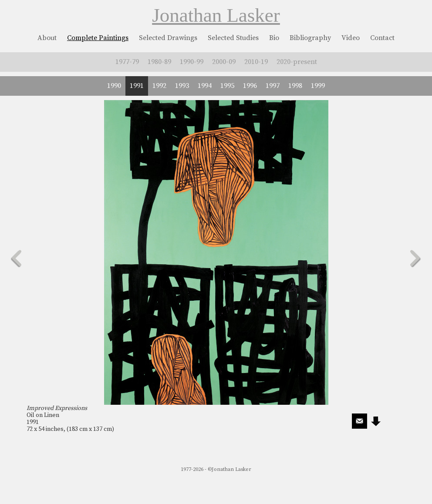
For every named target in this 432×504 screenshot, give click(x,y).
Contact (382, 38)
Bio (274, 38)
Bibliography (310, 38)
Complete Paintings (98, 38)
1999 (318, 86)
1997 (273, 86)
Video (351, 38)
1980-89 (159, 62)
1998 (295, 86)
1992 (159, 86)
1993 (182, 86)
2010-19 (256, 62)
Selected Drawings (168, 38)
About (47, 38)
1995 (227, 86)
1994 (205, 86)
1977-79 (127, 62)
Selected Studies (233, 38)
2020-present (297, 62)
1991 (137, 86)
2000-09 (224, 62)
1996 (250, 86)
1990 (114, 86)
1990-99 (192, 62)
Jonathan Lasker (216, 15)
